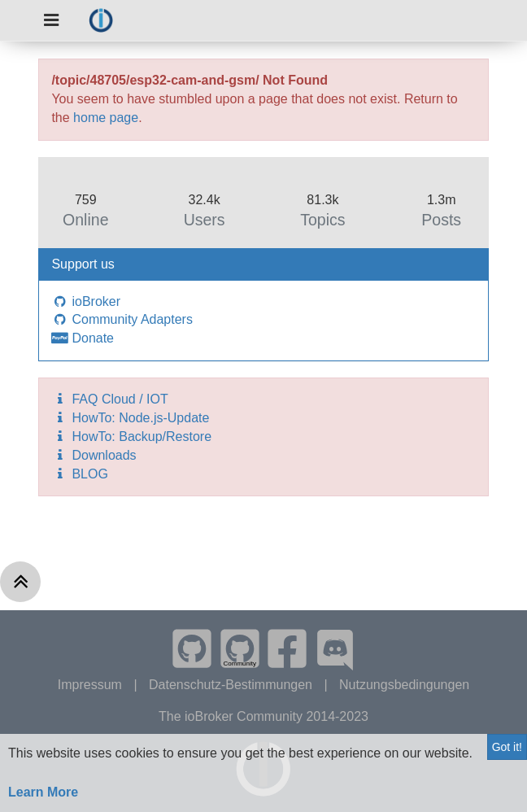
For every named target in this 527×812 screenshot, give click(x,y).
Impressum (92, 685)
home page (106, 118)
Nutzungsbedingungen (404, 685)
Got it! (507, 747)
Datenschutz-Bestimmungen (232, 685)
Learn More (43, 792)
